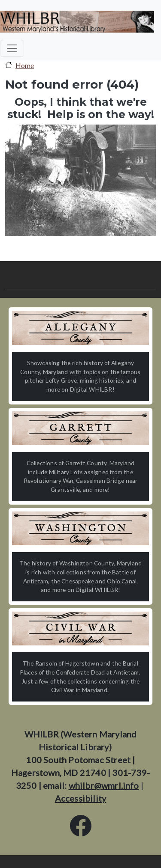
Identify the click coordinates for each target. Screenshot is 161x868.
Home (25, 65)
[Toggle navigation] (12, 48)
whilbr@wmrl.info (104, 785)
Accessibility (81, 798)
